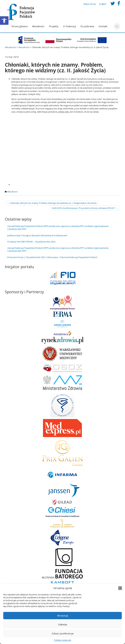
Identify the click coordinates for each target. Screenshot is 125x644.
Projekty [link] (54, 26)
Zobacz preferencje (63, 633)
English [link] (103, 4)
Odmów (63, 624)
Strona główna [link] (19, 26)
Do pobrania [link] (87, 26)
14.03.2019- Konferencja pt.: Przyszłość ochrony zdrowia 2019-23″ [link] (85, 208)
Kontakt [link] (103, 26)
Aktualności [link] (38, 26)
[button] (120, 588)
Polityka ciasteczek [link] (63, 640)
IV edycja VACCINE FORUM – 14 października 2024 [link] (31, 242)
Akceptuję (63, 615)
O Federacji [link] (69, 26)
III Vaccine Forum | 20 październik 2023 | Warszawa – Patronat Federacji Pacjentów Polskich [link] (52, 257)
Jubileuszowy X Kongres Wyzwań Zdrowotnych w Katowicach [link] (37, 235)
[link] (4, 21)
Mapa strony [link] (90, 4)
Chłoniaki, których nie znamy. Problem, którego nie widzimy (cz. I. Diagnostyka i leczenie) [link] (52, 203)
